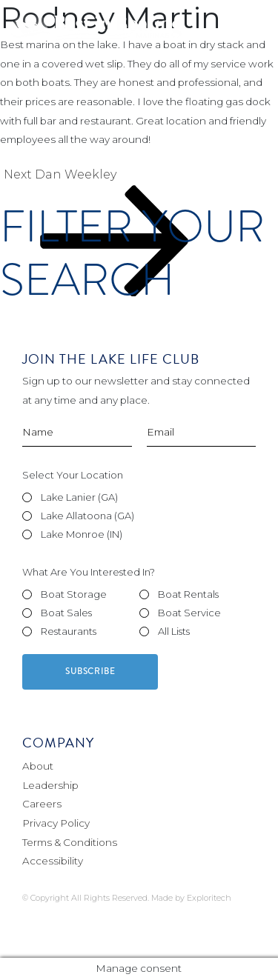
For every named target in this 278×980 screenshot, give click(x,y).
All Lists (174, 631)
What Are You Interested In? (89, 572)
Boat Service (189, 613)
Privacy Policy (56, 823)
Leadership (50, 785)
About (38, 766)
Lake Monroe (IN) (82, 534)
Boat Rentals (188, 594)
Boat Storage (74, 594)
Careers (42, 804)
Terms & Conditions (70, 842)
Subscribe (90, 671)
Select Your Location (73, 475)
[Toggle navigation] (248, 29)
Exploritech (209, 898)
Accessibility (53, 861)
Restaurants (69, 631)
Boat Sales (66, 613)
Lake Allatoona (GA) (87, 516)
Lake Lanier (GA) (79, 497)
